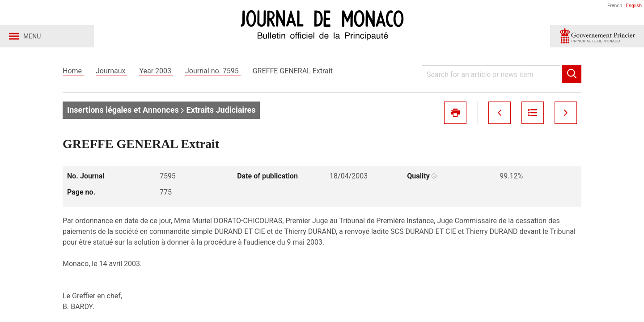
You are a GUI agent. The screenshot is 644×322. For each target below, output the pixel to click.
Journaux (111, 71)
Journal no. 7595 (213, 71)
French (615, 6)
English (634, 6)
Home (73, 71)
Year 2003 (156, 71)
